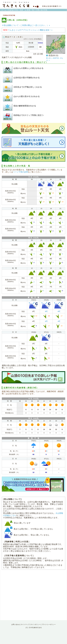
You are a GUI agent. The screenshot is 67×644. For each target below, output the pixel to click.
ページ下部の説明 (20, 172)
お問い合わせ (16, 624)
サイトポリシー (35, 624)
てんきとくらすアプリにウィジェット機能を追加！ (28, 30)
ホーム (4, 10)
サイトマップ (25, 624)
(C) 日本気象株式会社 (34, 628)
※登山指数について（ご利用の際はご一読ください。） (26, 25)
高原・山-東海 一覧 (27, 10)
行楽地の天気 (13, 10)
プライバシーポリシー (49, 624)
